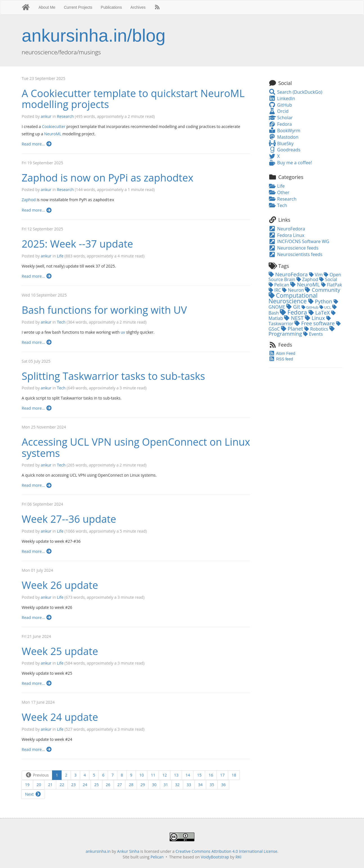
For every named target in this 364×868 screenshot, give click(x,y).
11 (153, 775)
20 (39, 784)
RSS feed (281, 359)
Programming (302, 332)
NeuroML (53, 134)
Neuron (294, 290)
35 (212, 784)
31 (166, 784)
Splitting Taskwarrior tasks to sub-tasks (113, 376)
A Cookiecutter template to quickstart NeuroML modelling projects (133, 99)
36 (223, 784)
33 (189, 784)
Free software (315, 323)
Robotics (317, 329)
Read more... (37, 144)
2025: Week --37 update (77, 244)
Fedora (280, 124)
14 (188, 775)
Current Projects (78, 7)
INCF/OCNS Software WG (299, 241)
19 (27, 784)
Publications (111, 7)
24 (85, 784)
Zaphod (29, 200)
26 (108, 784)
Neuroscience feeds (294, 248)
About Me (47, 7)
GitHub (280, 105)
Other (279, 192)
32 (177, 784)
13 (176, 775)
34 (200, 784)
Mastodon (284, 137)
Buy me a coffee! (290, 163)
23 (73, 784)
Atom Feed (282, 353)
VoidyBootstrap (215, 857)
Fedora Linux (287, 235)
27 (120, 784)
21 (50, 784)
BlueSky (281, 143)
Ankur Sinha (128, 851)
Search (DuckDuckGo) (296, 92)
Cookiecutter (54, 126)
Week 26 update (60, 585)
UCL (326, 307)
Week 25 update (60, 651)
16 (211, 775)
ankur (46, 116)
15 (199, 775)
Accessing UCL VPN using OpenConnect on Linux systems (136, 447)
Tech (61, 322)
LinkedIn (282, 98)
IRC (276, 290)
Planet (293, 328)
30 (154, 784)
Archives (138, 7)
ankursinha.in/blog (94, 35)
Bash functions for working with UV (104, 310)
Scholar (281, 118)
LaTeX (320, 312)
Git (294, 307)
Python (321, 301)
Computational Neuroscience (293, 298)
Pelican (279, 285)
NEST (295, 318)
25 (96, 784)
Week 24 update (60, 717)
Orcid (279, 111)
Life (60, 256)
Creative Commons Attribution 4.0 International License (226, 851)
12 (165, 775)
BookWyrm (285, 131)
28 (131, 784)
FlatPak (332, 285)
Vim (317, 275)
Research (65, 116)
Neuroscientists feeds (296, 254)
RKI (238, 857)
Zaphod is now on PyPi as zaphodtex (107, 178)
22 (62, 784)
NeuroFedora (287, 229)
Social (328, 279)
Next (33, 794)
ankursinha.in (98, 851)
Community (323, 290)
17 (222, 775)
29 (143, 784)
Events (313, 334)
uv (123, 332)
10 (141, 775)
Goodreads (285, 150)
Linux (316, 318)
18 (234, 775)
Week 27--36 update (69, 519)
